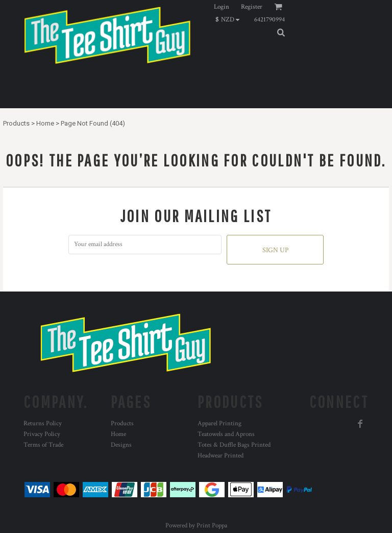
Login (222, 7)
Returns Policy (43, 423)
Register (252, 7)
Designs (121, 445)
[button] (230, 19)
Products (16, 123)
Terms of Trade (43, 445)
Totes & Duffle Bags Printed (234, 445)
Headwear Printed (220, 456)
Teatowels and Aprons (226, 434)
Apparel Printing (219, 423)
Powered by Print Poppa (196, 526)
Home (45, 123)
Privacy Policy (42, 434)
